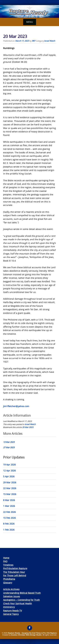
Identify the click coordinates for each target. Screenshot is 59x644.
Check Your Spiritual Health (18, 603)
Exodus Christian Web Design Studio (26, 635)
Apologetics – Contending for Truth (21, 600)
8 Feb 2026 (9, 524)
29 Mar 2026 (10, 482)
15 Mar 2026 (10, 494)
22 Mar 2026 (10, 488)
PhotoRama (9, 579)
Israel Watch (50, 41)
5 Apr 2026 (9, 476)
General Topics (11, 614)
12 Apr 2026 (9, 471)
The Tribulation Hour (14, 572)
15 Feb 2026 (9, 518)
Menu (30, 22)
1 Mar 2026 (9, 506)
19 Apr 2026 (9, 465)
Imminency (9, 607)
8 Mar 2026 (9, 500)
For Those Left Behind (15, 575)
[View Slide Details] (29, 11)
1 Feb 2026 (9, 530)
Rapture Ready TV (13, 611)
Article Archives (11, 589)
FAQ (5, 561)
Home (6, 558)
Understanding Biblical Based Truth (22, 593)
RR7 (34, 41)
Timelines (8, 565)
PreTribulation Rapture (15, 568)
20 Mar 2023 (28, 427)
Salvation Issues (12, 596)
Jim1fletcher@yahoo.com (16, 406)
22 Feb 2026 (9, 512)
